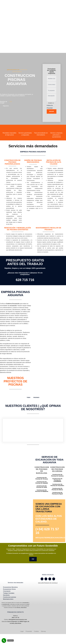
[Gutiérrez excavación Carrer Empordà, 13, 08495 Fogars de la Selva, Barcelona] (16, 475)
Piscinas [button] (36, 397)
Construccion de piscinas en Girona (58, 469)
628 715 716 (25, 280)
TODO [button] (28, 397)
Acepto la (50, 105)
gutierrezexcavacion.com (13, 70)
